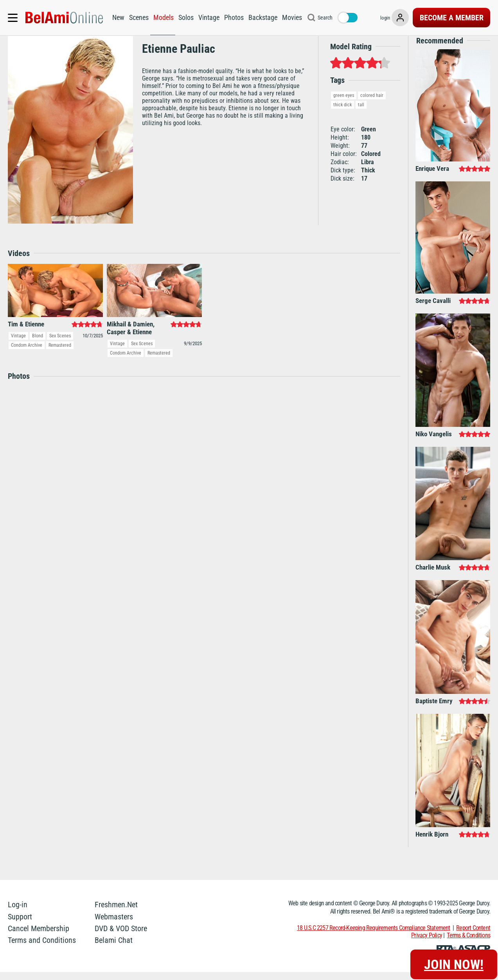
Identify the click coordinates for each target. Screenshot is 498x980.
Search (324, 18)
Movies (290, 17)
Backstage (261, 17)
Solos (184, 17)
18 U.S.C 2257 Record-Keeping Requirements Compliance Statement (373, 936)
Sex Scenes (60, 344)
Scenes (137, 17)
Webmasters (114, 924)
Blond (38, 344)
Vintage (207, 17)
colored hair (372, 103)
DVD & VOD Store (121, 936)
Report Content (473, 936)
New (117, 17)
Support (20, 924)
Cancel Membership (39, 936)
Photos (232, 17)
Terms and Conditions (42, 948)
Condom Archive (27, 353)
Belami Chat (114, 948)
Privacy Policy (427, 943)
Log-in (18, 913)
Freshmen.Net (116, 913)
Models (162, 17)
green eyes (344, 103)
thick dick (342, 113)
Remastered (60, 353)
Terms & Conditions (468, 943)
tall (361, 113)
